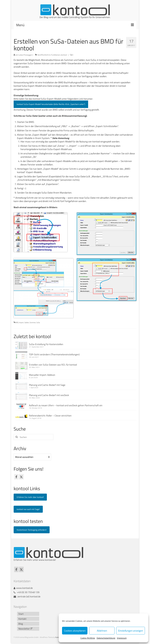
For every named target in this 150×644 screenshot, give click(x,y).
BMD (17, 323)
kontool (64, 55)
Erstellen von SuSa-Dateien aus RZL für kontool (53, 365)
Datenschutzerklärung (106, 638)
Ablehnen (102, 631)
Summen (33, 323)
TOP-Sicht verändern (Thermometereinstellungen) (54, 354)
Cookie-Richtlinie (88, 638)
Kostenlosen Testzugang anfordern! (32, 530)
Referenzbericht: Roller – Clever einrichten (50, 416)
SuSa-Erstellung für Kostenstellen (46, 344)
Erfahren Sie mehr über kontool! (30, 497)
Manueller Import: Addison (42, 375)
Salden (27, 323)
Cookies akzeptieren (75, 631)
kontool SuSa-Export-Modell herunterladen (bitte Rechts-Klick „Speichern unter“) (51, 104)
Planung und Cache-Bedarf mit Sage (47, 385)
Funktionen (56, 55)
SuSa (38, 323)
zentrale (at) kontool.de (27, 596)
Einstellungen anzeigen (131, 631)
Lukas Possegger (25, 55)
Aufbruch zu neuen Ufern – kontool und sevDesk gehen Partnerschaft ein (66, 405)
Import (21, 323)
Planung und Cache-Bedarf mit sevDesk (49, 395)
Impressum (122, 638)
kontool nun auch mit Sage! (28, 509)
